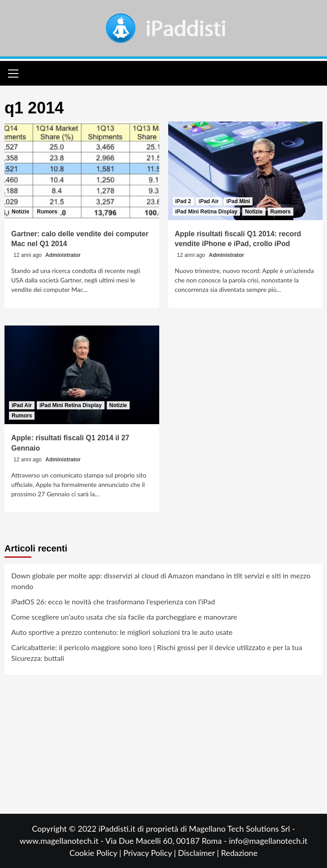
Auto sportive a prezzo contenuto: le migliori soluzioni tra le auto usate (122, 632)
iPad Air (209, 201)
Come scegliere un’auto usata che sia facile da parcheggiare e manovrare (124, 617)
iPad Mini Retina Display (207, 212)
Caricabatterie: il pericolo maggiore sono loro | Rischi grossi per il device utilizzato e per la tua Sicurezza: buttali (157, 653)
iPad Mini (238, 201)
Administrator (63, 255)
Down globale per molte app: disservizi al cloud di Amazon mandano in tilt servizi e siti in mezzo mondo (161, 581)
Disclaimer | (200, 853)
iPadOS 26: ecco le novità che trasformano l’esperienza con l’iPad (113, 601)
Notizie (20, 212)
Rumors (47, 212)
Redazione (239, 853)
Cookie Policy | (96, 853)
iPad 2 (183, 201)
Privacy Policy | (151, 853)
